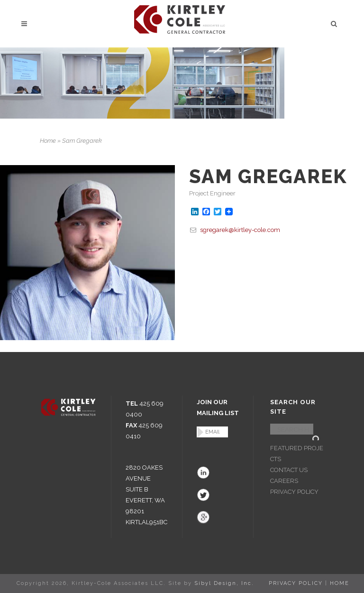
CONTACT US (289, 470)
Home (48, 141)
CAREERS (284, 481)
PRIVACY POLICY (294, 492)
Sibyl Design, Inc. (224, 583)
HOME (340, 583)
